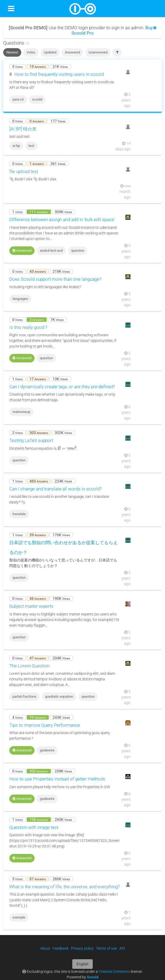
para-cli (18, 99)
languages (20, 299)
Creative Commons (114, 971)
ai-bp (16, 146)
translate (19, 514)
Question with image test (34, 827)
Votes (31, 52)
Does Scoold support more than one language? (55, 279)
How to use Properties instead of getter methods (57, 779)
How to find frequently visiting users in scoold (59, 74)
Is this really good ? (28, 327)
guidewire (47, 750)
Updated (50, 52)
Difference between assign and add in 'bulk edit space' (62, 220)
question (78, 251)
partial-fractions (24, 696)
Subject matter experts (31, 606)
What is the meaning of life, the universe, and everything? (65, 887)
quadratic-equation (59, 696)
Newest (12, 52)
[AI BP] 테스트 (23, 129)
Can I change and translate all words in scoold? (56, 489)
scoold (37, 99)
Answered (72, 52)
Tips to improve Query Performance (45, 725)
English (82, 964)
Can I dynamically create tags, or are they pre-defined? (62, 387)
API (122, 948)
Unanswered (98, 52)
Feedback (61, 948)
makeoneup (21, 412)
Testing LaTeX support (31, 440)
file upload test (24, 171)
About (45, 948)
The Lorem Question (29, 666)
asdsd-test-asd (51, 251)
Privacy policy (82, 948)
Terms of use (106, 948)
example (19, 917)
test (31, 146)
